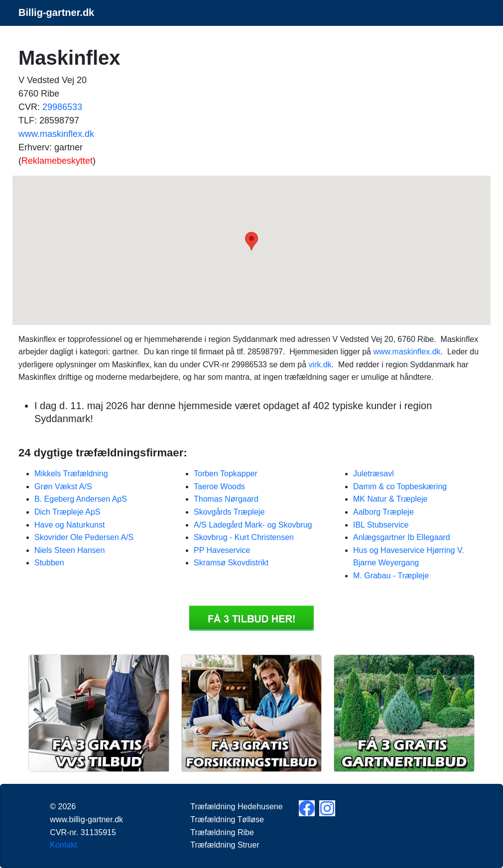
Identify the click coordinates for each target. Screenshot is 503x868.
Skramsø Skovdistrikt (231, 563)
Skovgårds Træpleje (229, 512)
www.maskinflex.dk (56, 134)
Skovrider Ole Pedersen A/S (84, 537)
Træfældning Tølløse (227, 819)
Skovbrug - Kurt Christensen (244, 537)
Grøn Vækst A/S (63, 487)
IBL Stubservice (381, 525)
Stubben (49, 563)
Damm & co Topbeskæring (400, 487)
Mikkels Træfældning (71, 474)
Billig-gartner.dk (56, 12)
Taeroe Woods (219, 487)
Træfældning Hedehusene (236, 807)
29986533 (62, 107)
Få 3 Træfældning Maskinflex (251, 618)
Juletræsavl (374, 474)
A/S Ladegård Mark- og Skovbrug (253, 525)
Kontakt (63, 845)
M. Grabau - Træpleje (391, 576)
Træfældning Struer (225, 845)
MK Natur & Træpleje (390, 499)
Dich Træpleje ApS (67, 512)
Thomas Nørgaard (226, 499)
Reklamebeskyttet (57, 161)
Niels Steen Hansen (69, 550)
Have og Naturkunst (69, 525)
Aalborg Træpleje (383, 512)
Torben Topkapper (226, 474)
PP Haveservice (222, 550)
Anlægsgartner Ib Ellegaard (402, 537)
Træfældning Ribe (222, 832)
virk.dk (320, 365)
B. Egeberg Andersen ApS (81, 499)
